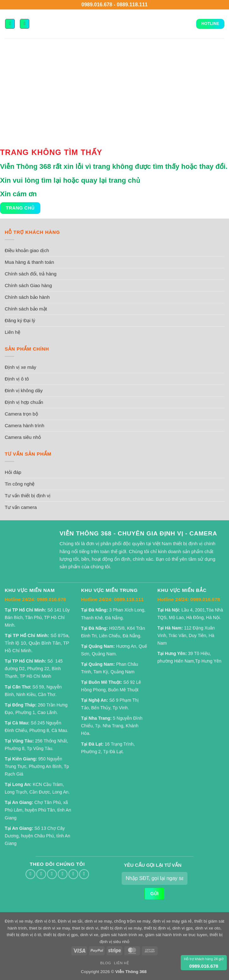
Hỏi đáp (13, 472)
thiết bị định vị (157, 928)
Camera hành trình (24, 425)
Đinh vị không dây (24, 390)
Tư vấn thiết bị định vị (28, 496)
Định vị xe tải (70, 921)
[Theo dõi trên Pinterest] (73, 874)
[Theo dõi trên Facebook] (30, 874)
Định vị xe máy (21, 367)
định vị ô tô (45, 921)
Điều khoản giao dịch (27, 250)
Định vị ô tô (17, 379)
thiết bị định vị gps (61, 935)
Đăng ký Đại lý (20, 320)
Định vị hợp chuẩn (24, 402)
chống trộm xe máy (132, 921)
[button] (10, 24)
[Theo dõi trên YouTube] (84, 874)
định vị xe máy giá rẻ (172, 921)
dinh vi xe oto (208, 928)
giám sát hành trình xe (122, 935)
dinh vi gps (183, 928)
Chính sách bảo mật (26, 309)
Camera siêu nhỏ (23, 437)
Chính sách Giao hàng (28, 285)
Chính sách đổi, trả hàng (31, 274)
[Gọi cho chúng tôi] (63, 874)
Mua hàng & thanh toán (29, 262)
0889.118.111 (132, 5)
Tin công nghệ (20, 484)
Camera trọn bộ (21, 414)
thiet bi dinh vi (85, 928)
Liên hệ (12, 332)
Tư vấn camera (21, 507)
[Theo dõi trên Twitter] (41, 874)
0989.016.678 (97, 5)
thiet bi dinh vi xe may (49, 928)
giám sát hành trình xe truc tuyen (176, 935)
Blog (106, 963)
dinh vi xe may (98, 921)
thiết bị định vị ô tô (24, 935)
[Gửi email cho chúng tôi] (52, 874)
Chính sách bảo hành (27, 297)
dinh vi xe (89, 935)
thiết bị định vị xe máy (121, 928)
